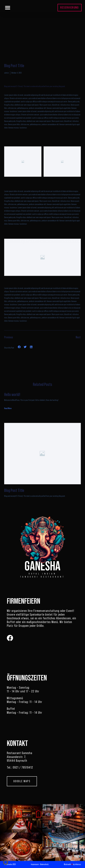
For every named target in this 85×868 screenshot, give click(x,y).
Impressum (35, 864)
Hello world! (12, 395)
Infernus (78, 864)
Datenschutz (44, 864)
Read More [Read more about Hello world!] (8, 408)
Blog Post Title (14, 490)
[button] (8, 8)
